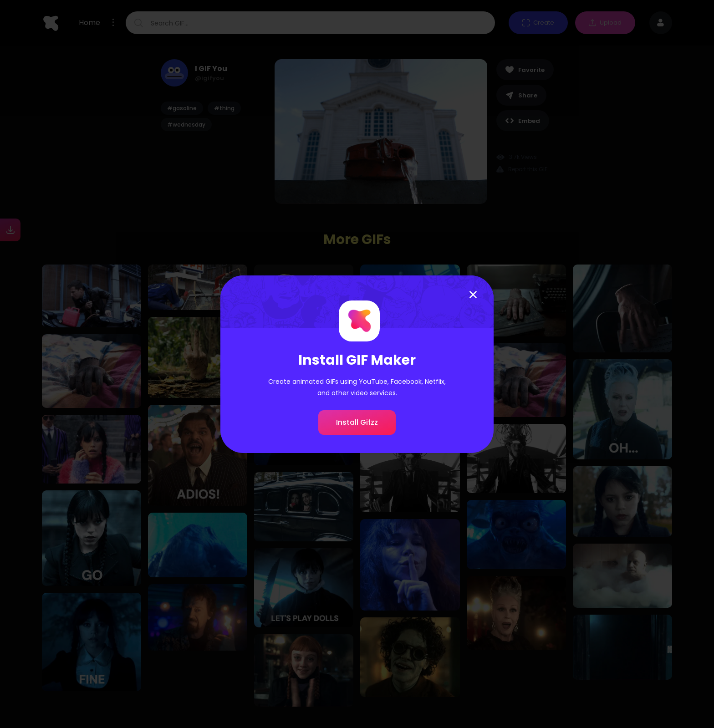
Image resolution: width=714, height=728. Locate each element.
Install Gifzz (357, 422)
